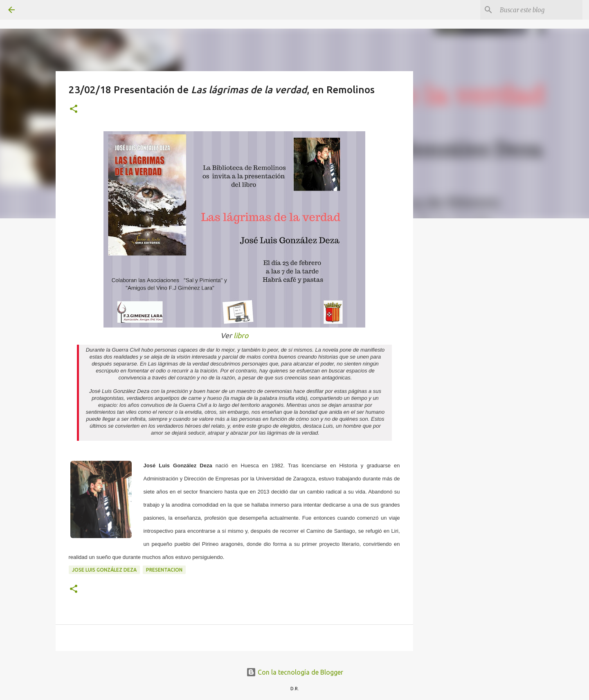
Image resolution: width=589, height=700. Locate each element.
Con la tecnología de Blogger (295, 672)
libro (241, 335)
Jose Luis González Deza (104, 570)
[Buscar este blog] (540, 10)
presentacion (164, 570)
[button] (74, 109)
